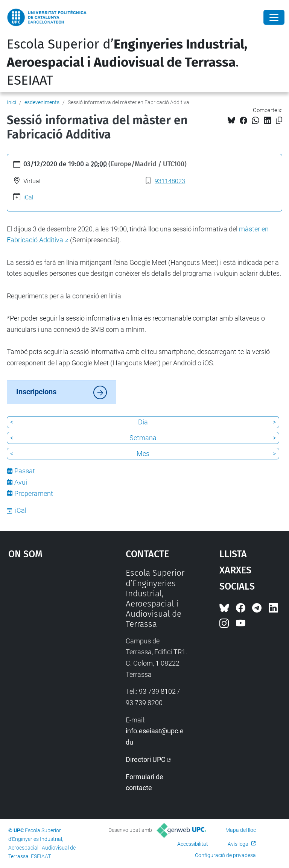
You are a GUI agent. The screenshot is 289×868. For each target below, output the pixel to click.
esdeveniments (42, 102)
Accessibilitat (193, 844)
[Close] (274, 17)
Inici (11, 102)
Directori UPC (146, 759)
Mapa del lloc (241, 830)
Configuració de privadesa (225, 855)
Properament (34, 493)
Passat (25, 471)
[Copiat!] (279, 121)
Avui (21, 482)
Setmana (143, 438)
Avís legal (239, 844)
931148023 (170, 181)
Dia (143, 422)
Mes (143, 454)
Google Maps (51, 624)
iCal (28, 197)
